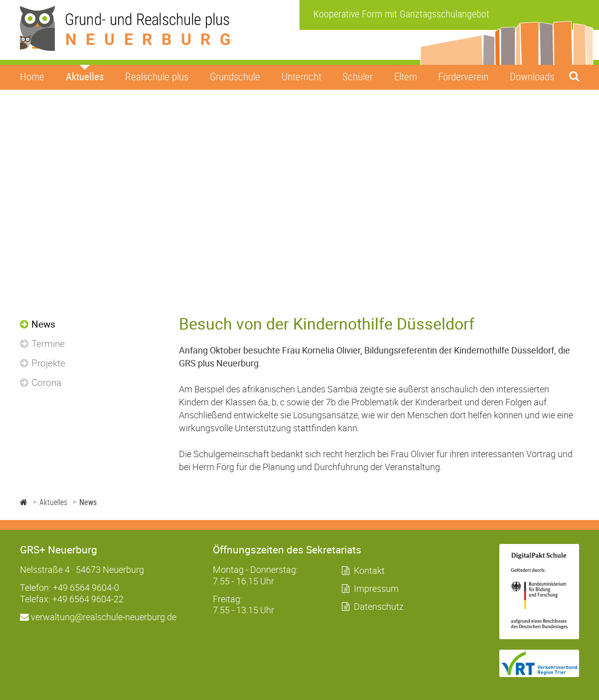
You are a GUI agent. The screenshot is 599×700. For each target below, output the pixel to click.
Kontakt (369, 570)
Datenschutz (379, 606)
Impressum (376, 588)
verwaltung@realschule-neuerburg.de (98, 617)
